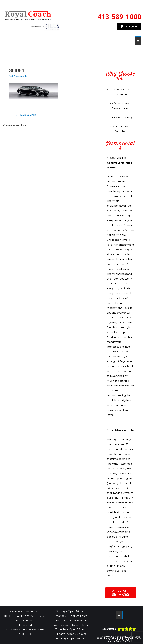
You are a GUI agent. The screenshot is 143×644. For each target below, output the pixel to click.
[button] (129, 27)
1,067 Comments (18, 76)
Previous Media (26, 115)
